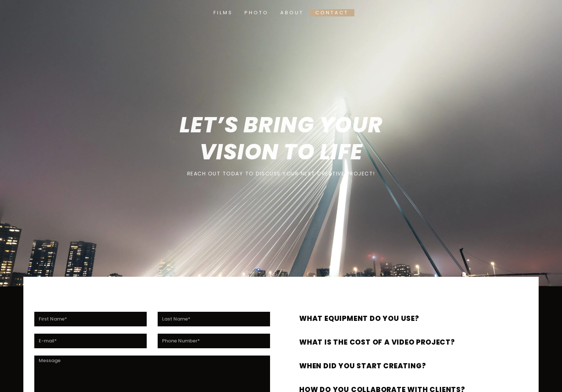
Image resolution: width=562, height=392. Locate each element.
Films (223, 13)
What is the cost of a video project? (388, 342)
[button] (410, 316)
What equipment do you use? (368, 318)
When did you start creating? (372, 366)
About (292, 13)
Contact (332, 13)
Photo (257, 13)
